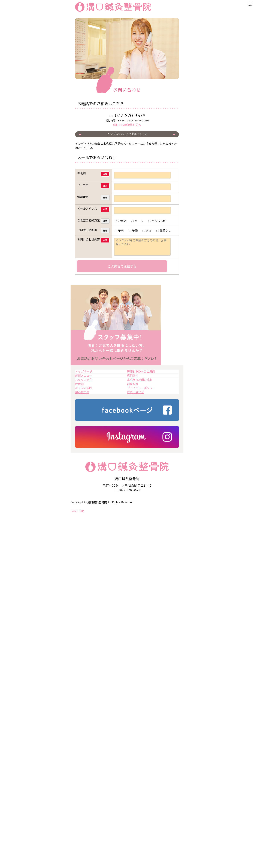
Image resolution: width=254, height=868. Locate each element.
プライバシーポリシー (141, 388)
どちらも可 (157, 221)
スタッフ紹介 (84, 380)
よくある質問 (84, 388)
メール (137, 221)
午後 (133, 230)
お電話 (121, 221)
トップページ (84, 372)
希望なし (164, 230)
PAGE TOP (77, 511)
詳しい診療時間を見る (127, 125)
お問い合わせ (135, 392)
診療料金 (133, 384)
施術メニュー (84, 376)
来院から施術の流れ (140, 380)
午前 (119, 230)
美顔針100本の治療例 (141, 372)
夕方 (147, 230)
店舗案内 (133, 376)
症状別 (79, 384)
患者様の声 (82, 392)
